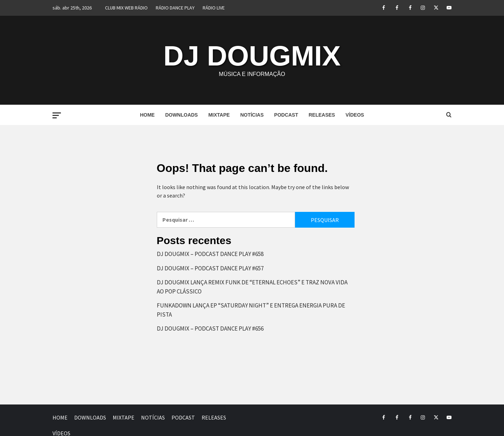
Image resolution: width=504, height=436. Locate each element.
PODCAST (286, 115)
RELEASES (322, 115)
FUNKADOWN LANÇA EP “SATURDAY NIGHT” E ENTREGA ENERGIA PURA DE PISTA (251, 310)
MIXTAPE (219, 115)
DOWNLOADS (181, 115)
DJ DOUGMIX (252, 56)
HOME (147, 115)
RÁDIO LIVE (214, 8)
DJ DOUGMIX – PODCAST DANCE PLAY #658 (210, 254)
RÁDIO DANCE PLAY (175, 8)
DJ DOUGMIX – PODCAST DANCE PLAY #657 (210, 268)
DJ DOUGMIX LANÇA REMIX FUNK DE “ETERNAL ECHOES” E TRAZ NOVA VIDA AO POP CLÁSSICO (252, 287)
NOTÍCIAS (252, 115)
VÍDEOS (355, 115)
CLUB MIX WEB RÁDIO (126, 8)
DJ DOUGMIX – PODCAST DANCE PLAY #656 (210, 328)
